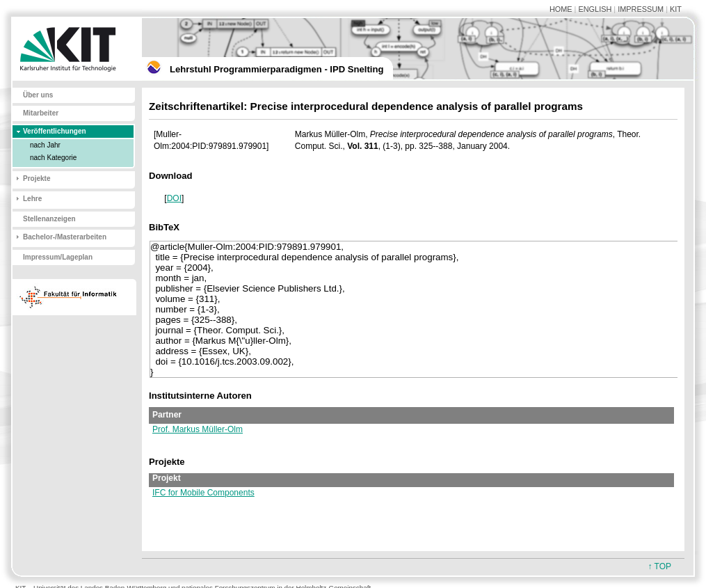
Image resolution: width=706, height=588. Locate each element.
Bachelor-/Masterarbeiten (65, 237)
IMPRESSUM (641, 9)
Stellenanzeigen (49, 219)
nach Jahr (45, 145)
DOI (174, 198)
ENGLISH (595, 9)
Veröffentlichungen (55, 131)
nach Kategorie (53, 158)
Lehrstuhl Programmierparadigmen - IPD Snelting (276, 69)
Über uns (38, 95)
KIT (676, 9)
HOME (561, 9)
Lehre (32, 199)
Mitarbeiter (41, 113)
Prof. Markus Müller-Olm (198, 429)
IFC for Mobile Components (203, 493)
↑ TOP (659, 566)
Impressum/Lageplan (58, 257)
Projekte (37, 178)
